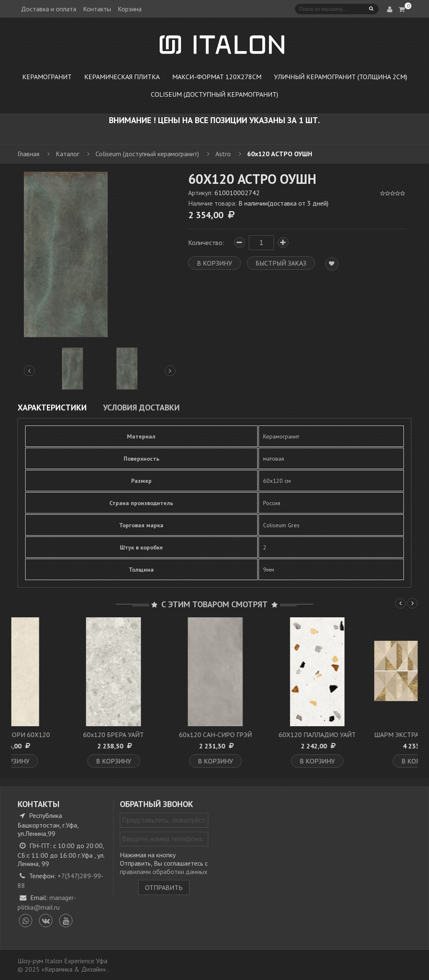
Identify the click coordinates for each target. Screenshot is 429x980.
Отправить (164, 887)
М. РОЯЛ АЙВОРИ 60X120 (62, 735)
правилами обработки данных (164, 872)
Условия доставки (141, 407)
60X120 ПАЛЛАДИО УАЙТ (368, 735)
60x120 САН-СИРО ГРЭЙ (266, 735)
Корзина (130, 9)
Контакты (97, 9)
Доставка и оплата (49, 9)
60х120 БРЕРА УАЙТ (164, 735)
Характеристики (52, 407)
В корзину (62, 761)
